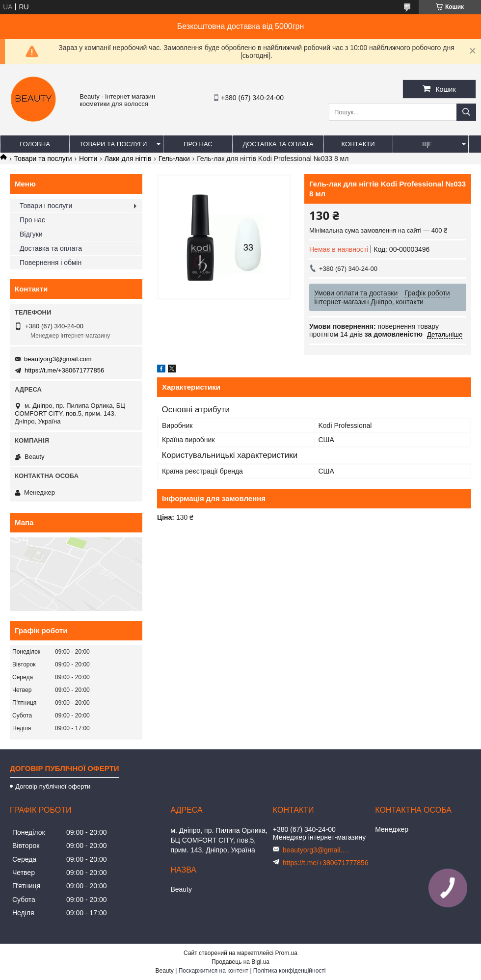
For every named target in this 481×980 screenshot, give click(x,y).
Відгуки (31, 234)
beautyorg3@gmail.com (58, 359)
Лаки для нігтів (128, 159)
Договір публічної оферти (53, 786)
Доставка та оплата (278, 144)
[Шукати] (466, 112)
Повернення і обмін (51, 263)
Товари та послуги (113, 144)
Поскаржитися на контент (214, 971)
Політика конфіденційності (290, 971)
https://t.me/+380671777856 (64, 370)
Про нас (198, 144)
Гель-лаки (174, 159)
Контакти (358, 144)
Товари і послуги (46, 206)
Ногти (88, 159)
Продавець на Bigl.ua (240, 962)
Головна (35, 144)
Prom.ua (286, 953)
